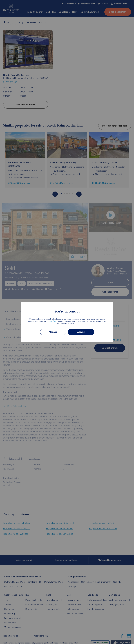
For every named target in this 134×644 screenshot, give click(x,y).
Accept (81, 332)
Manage (53, 332)
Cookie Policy (52, 321)
